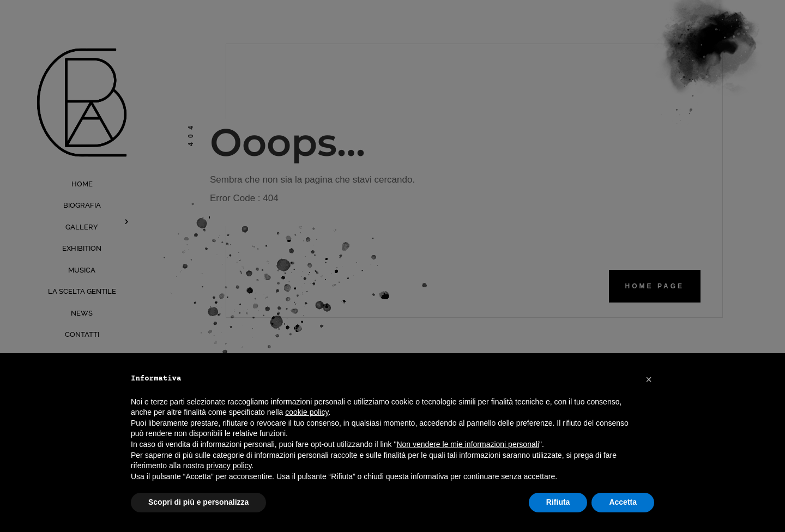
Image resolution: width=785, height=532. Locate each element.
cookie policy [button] (307, 412)
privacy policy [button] (229, 465)
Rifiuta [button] (558, 502)
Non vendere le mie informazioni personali (467, 444)
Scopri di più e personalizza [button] (198, 502)
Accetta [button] (623, 502)
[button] (649, 379)
